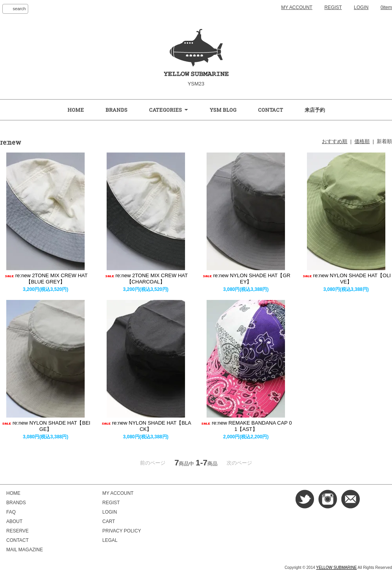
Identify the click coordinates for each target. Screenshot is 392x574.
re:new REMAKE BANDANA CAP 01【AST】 (246, 426)
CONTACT (270, 110)
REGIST (333, 7)
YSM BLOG (223, 110)
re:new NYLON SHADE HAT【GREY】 (246, 279)
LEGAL (110, 540)
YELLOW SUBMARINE (336, 568)
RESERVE (17, 531)
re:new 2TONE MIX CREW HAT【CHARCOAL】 (146, 279)
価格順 (362, 141)
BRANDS (116, 110)
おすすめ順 (335, 141)
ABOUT (14, 521)
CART (109, 521)
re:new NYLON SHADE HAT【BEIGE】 (45, 426)
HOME (76, 110)
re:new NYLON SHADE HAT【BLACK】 (146, 426)
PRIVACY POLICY (122, 531)
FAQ (11, 512)
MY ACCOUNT (297, 7)
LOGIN (361, 7)
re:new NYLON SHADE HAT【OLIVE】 (346, 279)
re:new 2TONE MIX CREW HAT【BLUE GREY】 (45, 279)
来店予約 (315, 110)
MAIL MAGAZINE (24, 550)
